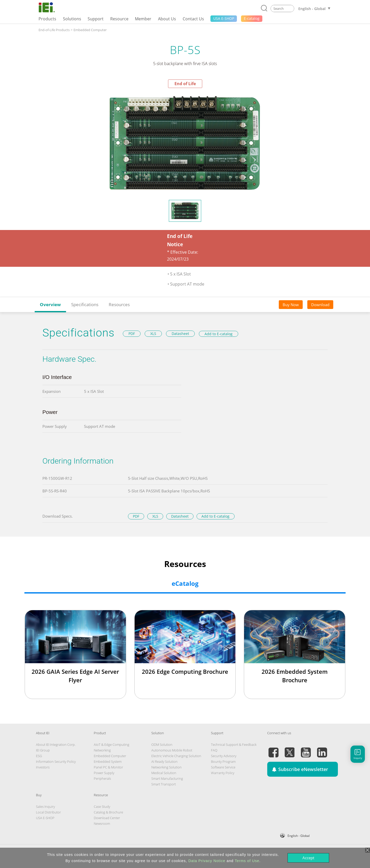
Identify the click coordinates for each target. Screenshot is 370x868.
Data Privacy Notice (207, 861)
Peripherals (102, 778)
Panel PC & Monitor (108, 767)
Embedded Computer (90, 30)
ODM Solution (162, 745)
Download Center (107, 818)
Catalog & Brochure (108, 812)
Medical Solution (164, 773)
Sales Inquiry (45, 807)
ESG (39, 756)
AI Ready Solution (164, 761)
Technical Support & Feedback (234, 745)
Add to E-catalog (219, 334)
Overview (50, 304)
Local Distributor (48, 812)
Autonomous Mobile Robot (172, 750)
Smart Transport (164, 784)
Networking (102, 750)
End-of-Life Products (54, 30)
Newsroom (102, 823)
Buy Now (291, 305)
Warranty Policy (223, 773)
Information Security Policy (56, 761)
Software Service (223, 767)
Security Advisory (224, 756)
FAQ (214, 750)
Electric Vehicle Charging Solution (176, 756)
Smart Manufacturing (167, 778)
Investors (43, 767)
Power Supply (104, 773)
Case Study (102, 807)
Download (320, 305)
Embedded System (108, 761)
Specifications (85, 304)
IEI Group (43, 750)
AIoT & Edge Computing (112, 745)
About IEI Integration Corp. (56, 745)
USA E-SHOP (45, 818)
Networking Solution (166, 767)
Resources (119, 304)
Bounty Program (223, 761)
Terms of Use (247, 861)
